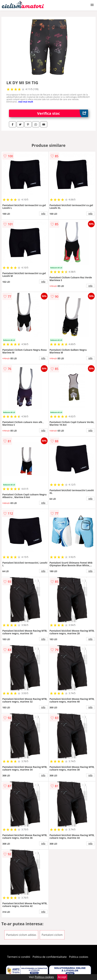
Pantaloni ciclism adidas (21, 935)
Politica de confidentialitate (50, 957)
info (43, 214)
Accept (62, 977)
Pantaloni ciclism (52, 935)
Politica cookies (79, 957)
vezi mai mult (26, 102)
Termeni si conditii (19, 957)
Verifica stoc (63, 113)
